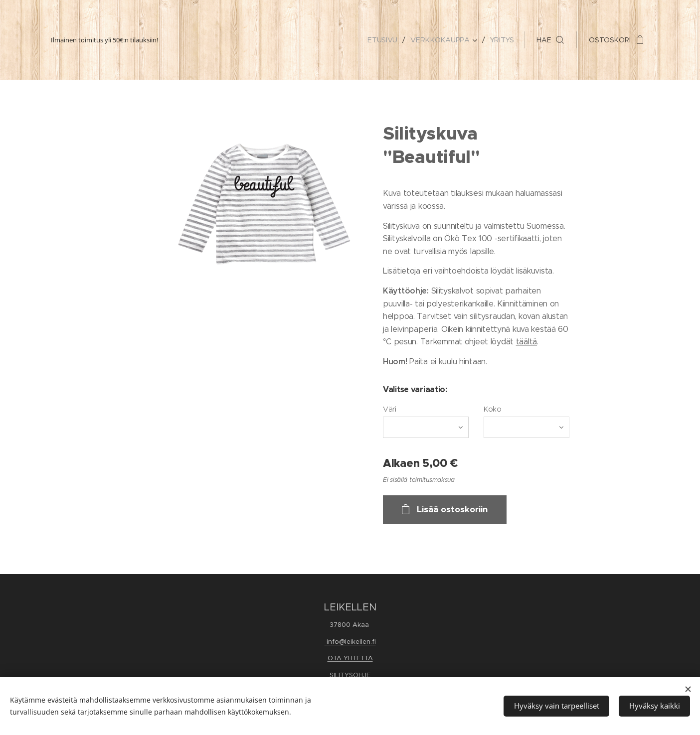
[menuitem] (386, 40)
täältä (526, 342)
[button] (550, 40)
